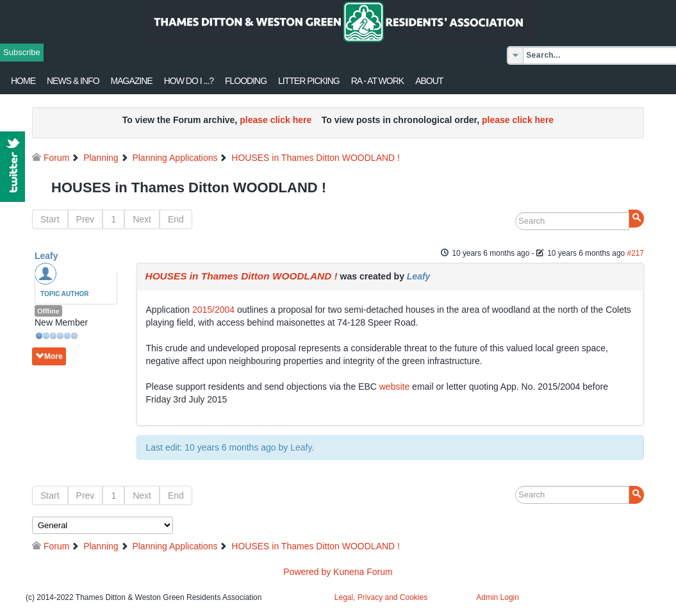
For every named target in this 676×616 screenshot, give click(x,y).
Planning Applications (175, 158)
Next (142, 219)
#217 (636, 253)
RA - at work (377, 81)
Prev (86, 219)
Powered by (307, 572)
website (394, 387)
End (176, 219)
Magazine (132, 81)
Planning (101, 158)
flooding (246, 81)
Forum (56, 158)
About (429, 81)
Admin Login (498, 597)
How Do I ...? (189, 81)
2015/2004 (213, 310)
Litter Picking (309, 81)
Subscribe (22, 52)
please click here (276, 120)
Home (23, 81)
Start (50, 219)
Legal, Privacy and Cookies (381, 597)
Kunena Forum (363, 572)
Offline (48, 311)
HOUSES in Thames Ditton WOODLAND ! (316, 158)
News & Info (73, 81)
